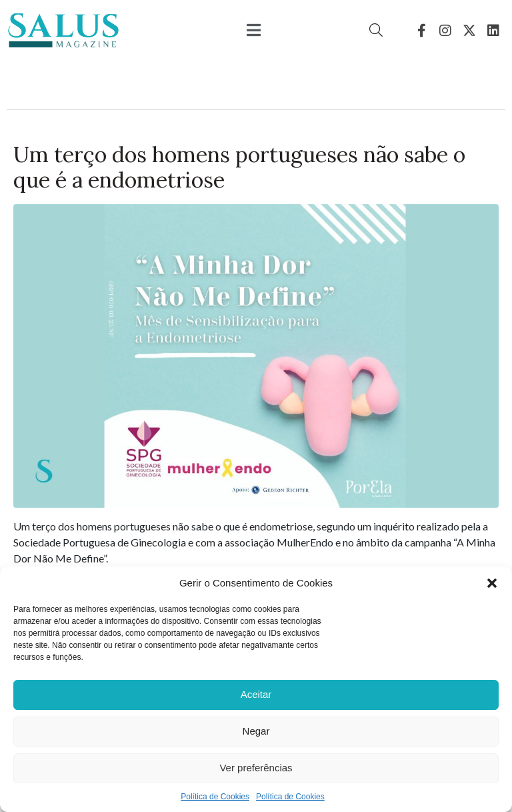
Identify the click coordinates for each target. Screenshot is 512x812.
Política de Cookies (215, 797)
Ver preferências (256, 768)
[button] (492, 583)
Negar (256, 731)
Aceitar (256, 694)
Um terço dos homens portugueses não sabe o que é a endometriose (239, 167)
